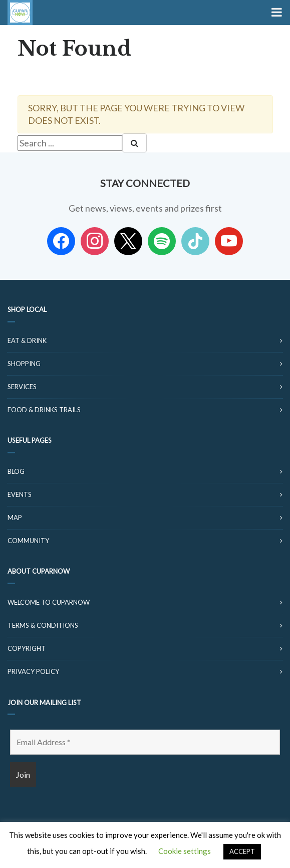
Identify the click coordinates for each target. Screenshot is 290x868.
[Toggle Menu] (276, 13)
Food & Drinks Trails (44, 410)
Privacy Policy (33, 671)
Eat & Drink (27, 340)
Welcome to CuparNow (49, 602)
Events (20, 494)
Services (22, 387)
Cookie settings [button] (185, 851)
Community (28, 541)
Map (15, 517)
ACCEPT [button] (242, 851)
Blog (16, 471)
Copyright (27, 648)
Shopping (24, 364)
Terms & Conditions (43, 625)
